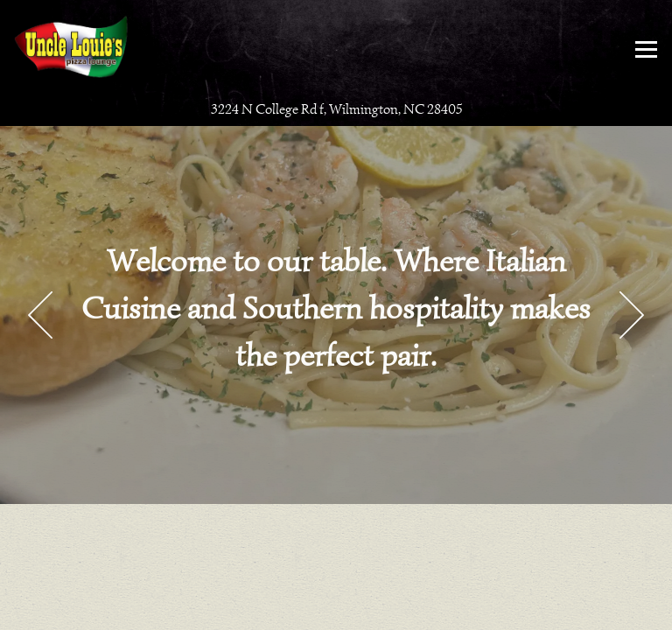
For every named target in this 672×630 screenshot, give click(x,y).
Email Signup (336, 612)
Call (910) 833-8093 (336, 577)
